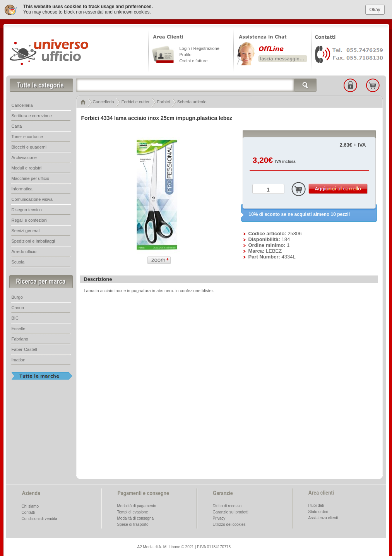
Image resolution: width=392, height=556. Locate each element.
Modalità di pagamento (137, 505)
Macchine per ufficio (31, 177)
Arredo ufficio (24, 250)
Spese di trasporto (133, 523)
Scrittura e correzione (32, 115)
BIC (15, 317)
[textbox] (197, 84)
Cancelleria (104, 101)
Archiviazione (24, 156)
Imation (19, 359)
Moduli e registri (27, 167)
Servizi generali (26, 229)
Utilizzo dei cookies (229, 523)
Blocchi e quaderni (29, 146)
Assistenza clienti (323, 517)
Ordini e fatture (194, 60)
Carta (17, 125)
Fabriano (20, 338)
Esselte (19, 327)
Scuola (18, 261)
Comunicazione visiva (32, 198)
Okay (375, 8)
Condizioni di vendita (39, 518)
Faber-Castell (24, 348)
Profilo (186, 53)
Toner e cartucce (27, 135)
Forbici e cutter (136, 101)
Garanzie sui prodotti (231, 511)
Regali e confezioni (30, 219)
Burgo (17, 296)
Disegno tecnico (27, 209)
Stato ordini (318, 511)
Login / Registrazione (199, 47)
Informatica (22, 188)
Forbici (163, 101)
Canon (18, 306)
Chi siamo (30, 505)
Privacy (219, 517)
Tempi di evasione (133, 511)
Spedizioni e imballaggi (33, 240)
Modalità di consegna (136, 517)
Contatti (28, 511)
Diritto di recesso (227, 505)
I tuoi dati (316, 504)
